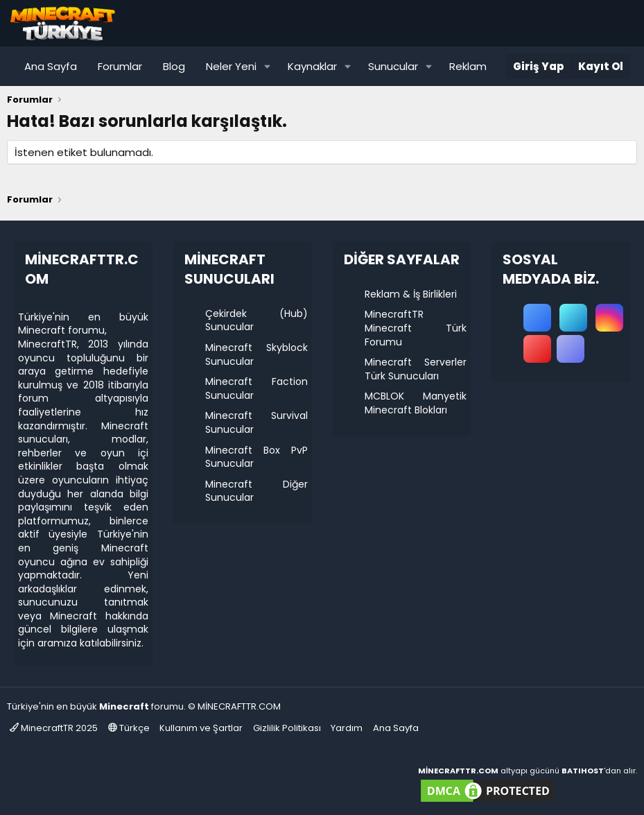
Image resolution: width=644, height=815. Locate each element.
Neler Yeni (231, 66)
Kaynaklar (312, 66)
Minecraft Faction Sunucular (256, 388)
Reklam (468, 66)
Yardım (347, 728)
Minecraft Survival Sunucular (256, 422)
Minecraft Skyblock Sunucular (256, 354)
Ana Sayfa (51, 66)
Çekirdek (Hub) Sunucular (256, 320)
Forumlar (120, 66)
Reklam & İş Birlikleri (411, 294)
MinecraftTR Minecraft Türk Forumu (416, 328)
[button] (268, 66)
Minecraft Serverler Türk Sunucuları (416, 369)
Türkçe (129, 728)
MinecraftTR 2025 (54, 728)
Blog (174, 66)
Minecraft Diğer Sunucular (256, 491)
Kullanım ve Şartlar (201, 728)
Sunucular (393, 66)
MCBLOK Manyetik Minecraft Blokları (416, 403)
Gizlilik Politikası (287, 728)
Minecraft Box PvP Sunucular (256, 457)
